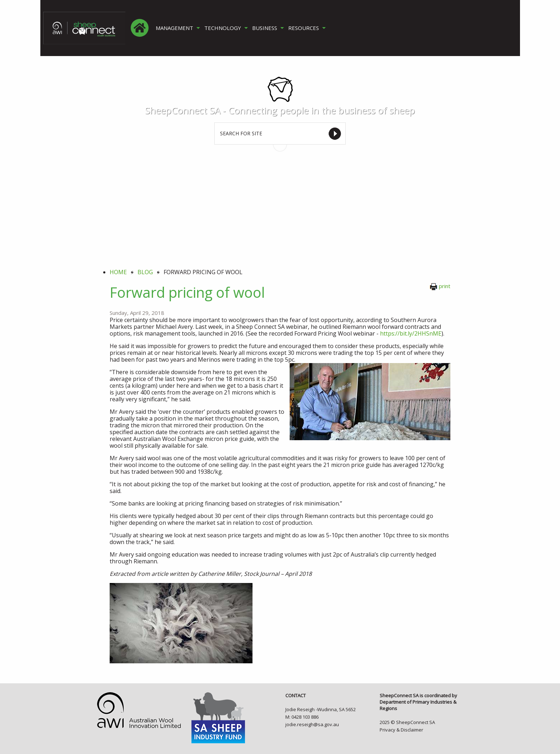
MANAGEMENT (174, 28)
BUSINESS (265, 28)
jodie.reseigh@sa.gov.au (312, 724)
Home (118, 272)
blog (145, 272)
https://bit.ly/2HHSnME (411, 333)
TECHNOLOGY (223, 28)
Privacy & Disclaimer (401, 730)
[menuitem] (140, 28)
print (440, 286)
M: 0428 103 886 (302, 717)
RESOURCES (304, 28)
